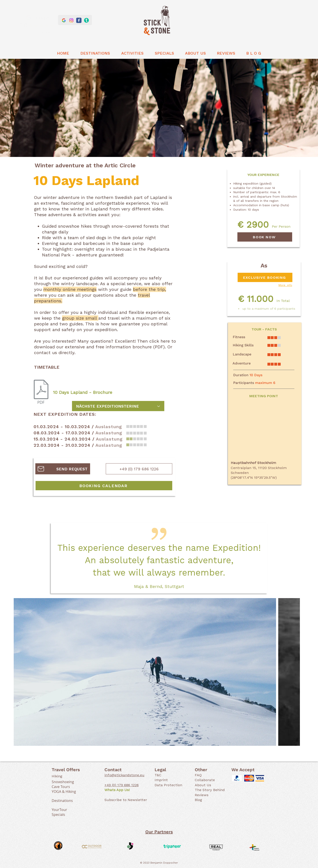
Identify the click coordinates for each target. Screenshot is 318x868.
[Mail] (41, 469)
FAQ (198, 775)
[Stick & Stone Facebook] (79, 20)
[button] (95, 53)
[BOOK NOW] (265, 237)
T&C (158, 775)
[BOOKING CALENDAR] (104, 486)
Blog (198, 800)
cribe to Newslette (129, 800)
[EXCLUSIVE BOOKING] (265, 277)
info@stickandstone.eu (124, 775)
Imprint (161, 780)
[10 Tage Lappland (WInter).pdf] (41, 392)
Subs (109, 800)
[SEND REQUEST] (63, 469)
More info (285, 285)
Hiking (57, 776)
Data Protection (168, 785)
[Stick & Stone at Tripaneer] (86, 20)
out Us (205, 785)
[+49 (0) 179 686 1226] (139, 469)
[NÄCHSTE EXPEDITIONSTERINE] (118, 406)
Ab (197, 785)
